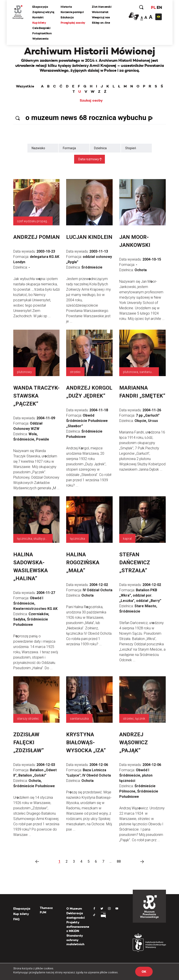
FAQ (16, 919)
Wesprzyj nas (102, 18)
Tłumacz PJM (46, 910)
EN (159, 8)
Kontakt (39, 18)
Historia (67, 7)
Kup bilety (40, 23)
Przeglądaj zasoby (74, 23)
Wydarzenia (41, 39)
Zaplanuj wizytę (44, 12)
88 (119, 861)
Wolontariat (101, 12)
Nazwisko (38, 148)
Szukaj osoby (91, 101)
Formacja (69, 148)
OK (144, 972)
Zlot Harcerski (102, 7)
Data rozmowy (89, 159)
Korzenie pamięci (73, 12)
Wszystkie (25, 86)
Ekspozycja (41, 7)
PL (153, 8)
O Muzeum (74, 908)
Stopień (131, 148)
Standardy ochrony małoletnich (75, 940)
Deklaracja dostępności (76, 915)
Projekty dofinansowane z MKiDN (78, 927)
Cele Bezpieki (42, 28)
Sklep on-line (102, 23)
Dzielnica (100, 148)
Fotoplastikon (43, 34)
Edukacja (68, 18)
